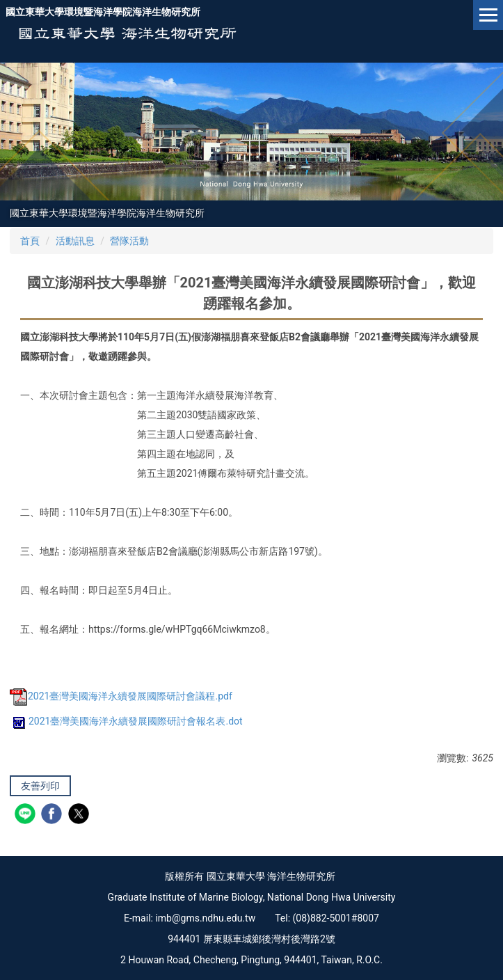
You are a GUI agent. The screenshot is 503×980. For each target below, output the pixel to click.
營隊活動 (129, 241)
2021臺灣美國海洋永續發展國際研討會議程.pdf (121, 696)
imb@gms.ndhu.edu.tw (205, 918)
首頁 (30, 241)
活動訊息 (75, 241)
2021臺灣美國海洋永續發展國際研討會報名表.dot (126, 721)
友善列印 (40, 786)
